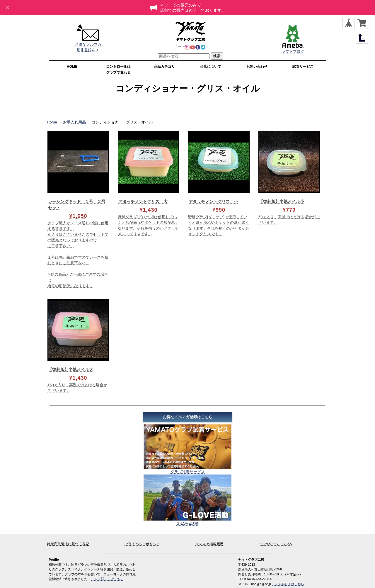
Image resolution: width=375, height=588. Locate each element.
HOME (72, 67)
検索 (217, 56)
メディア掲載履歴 (209, 544)
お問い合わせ (257, 67)
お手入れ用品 (74, 122)
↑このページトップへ (276, 544)
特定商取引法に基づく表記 (68, 544)
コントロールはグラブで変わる (118, 70)
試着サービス (303, 67)
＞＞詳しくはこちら (288, 584)
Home (52, 122)
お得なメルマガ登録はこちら (188, 417)
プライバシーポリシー (142, 544)
